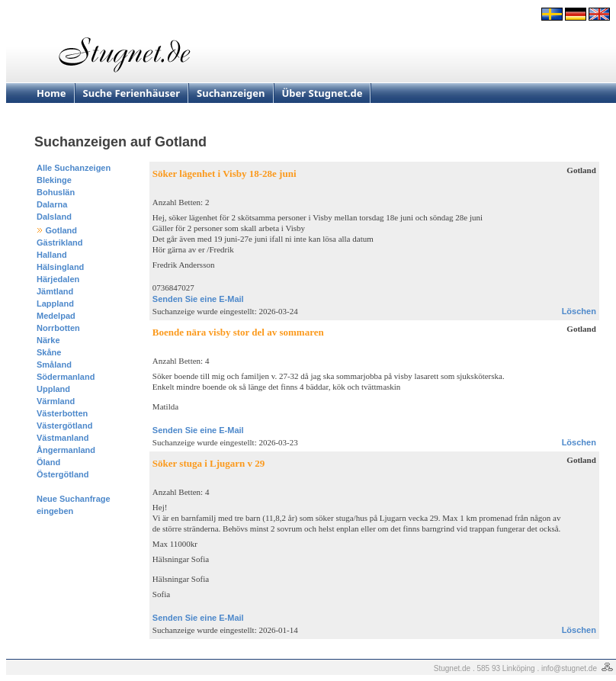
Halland (52, 255)
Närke (48, 340)
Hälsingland (60, 267)
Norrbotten (58, 328)
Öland (48, 462)
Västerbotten (62, 413)
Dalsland (54, 217)
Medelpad (56, 316)
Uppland (53, 389)
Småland (54, 365)
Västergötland (64, 426)
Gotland (61, 230)
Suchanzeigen (231, 93)
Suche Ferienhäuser (132, 93)
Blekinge (54, 180)
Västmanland (63, 438)
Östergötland (63, 474)
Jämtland (55, 291)
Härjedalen (58, 279)
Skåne (49, 352)
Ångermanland (66, 450)
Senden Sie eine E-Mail (198, 299)
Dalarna (52, 204)
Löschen (579, 311)
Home (51, 93)
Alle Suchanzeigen (74, 168)
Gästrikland (60, 243)
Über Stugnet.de (322, 93)
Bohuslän (56, 192)
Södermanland (66, 377)
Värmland (56, 401)
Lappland (55, 304)
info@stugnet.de (569, 668)
